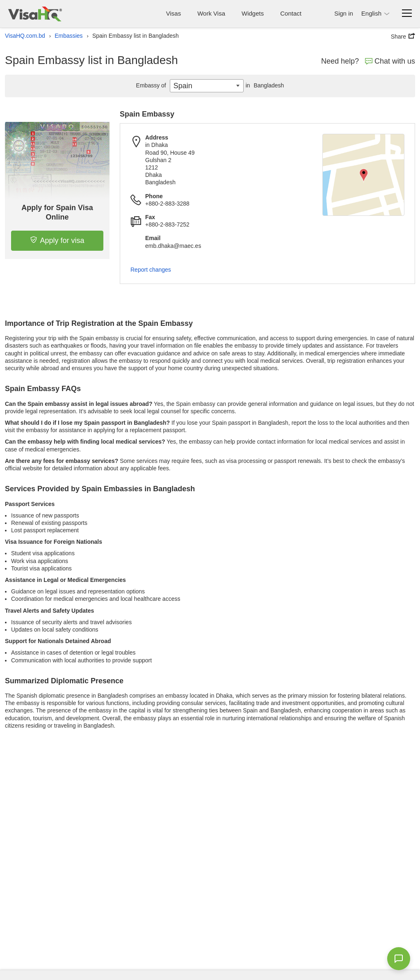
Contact (291, 13)
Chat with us (390, 61)
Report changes (151, 270)
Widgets (253, 13)
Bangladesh (264, 85)
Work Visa (211, 13)
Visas (173, 13)
